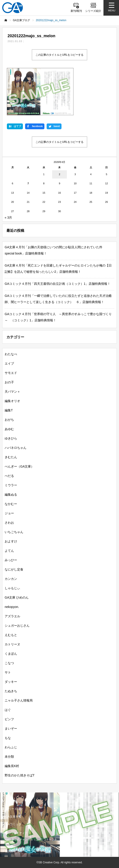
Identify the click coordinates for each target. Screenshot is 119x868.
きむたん (11, 457)
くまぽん (11, 654)
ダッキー (11, 682)
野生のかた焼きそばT (20, 775)
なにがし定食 (14, 569)
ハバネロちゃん (16, 448)
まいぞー (11, 728)
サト (8, 672)
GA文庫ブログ (72, 809)
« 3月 (8, 218)
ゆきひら (11, 438)
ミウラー (11, 485)
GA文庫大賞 (13, 817)
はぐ (8, 710)
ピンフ (9, 719)
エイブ (9, 363)
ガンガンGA (71, 824)
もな (8, 738)
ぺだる (9, 476)
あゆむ (9, 429)
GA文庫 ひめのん (17, 597)
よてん (9, 551)
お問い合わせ (70, 851)
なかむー (11, 504)
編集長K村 (12, 766)
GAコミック (13, 824)
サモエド (11, 373)
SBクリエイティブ (16, 833)
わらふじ (11, 747)
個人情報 (10, 851)
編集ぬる (11, 495)
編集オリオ (12, 401)
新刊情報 (11, 801)
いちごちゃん (14, 532)
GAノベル (69, 817)
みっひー (11, 560)
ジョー (9, 513)
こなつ (9, 663)
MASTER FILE (71, 839)
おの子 (9, 382)
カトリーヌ (12, 644)
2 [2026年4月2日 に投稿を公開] (59, 174)
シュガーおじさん (17, 626)
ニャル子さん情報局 (19, 700)
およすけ (11, 541)
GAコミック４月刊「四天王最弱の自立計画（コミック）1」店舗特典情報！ (58, 284)
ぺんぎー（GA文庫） (19, 466)
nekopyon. (12, 607)
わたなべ (11, 354)
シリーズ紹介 (14, 809)
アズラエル (12, 616)
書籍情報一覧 (71, 801)
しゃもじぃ (12, 588)
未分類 (9, 757)
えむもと (11, 635)
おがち (9, 420)
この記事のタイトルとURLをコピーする (59, 55)
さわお (9, 523)
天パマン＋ (12, 392)
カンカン (11, 579)
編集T (9, 410)
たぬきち (11, 691)
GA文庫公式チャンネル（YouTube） (84, 833)
